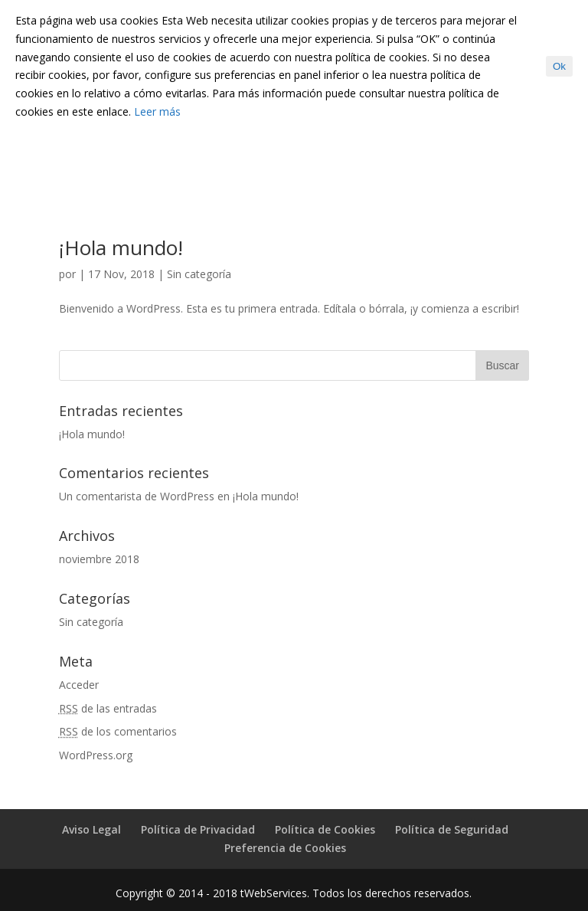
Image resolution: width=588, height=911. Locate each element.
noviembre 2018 (99, 559)
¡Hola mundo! (121, 247)
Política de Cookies (325, 829)
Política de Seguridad (452, 829)
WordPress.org (96, 755)
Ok (559, 66)
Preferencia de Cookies (285, 848)
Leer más (157, 111)
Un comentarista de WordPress (137, 496)
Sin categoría (199, 274)
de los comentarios (118, 731)
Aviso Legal (91, 829)
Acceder (79, 685)
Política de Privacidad (198, 829)
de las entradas (108, 708)
